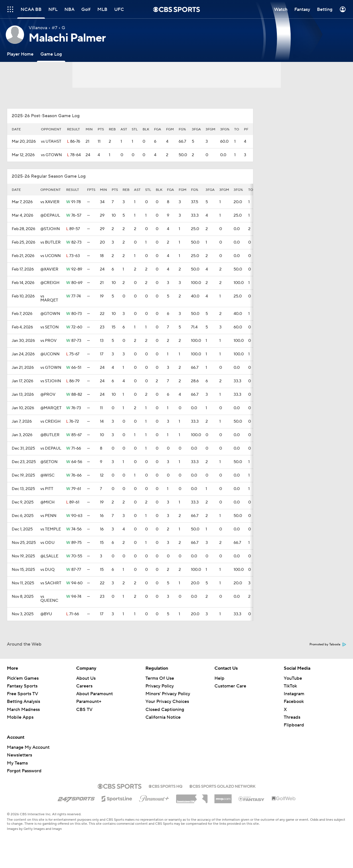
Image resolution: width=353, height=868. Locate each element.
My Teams (17, 763)
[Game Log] (51, 54)
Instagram (294, 694)
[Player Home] (20, 54)
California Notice (163, 717)
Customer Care (230, 686)
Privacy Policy (160, 686)
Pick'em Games (23, 678)
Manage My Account (28, 747)
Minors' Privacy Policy (168, 694)
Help (219, 678)
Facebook (294, 702)
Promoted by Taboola (328, 644)
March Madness (23, 710)
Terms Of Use (160, 678)
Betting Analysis (23, 702)
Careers (84, 686)
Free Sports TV (22, 694)
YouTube (293, 678)
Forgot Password (24, 771)
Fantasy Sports (22, 686)
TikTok (290, 686)
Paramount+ (89, 702)
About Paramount (94, 694)
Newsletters (19, 755)
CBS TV (84, 710)
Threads (292, 717)
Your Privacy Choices (167, 702)
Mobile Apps (20, 717)
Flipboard (294, 725)
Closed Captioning (165, 710)
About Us (86, 678)
